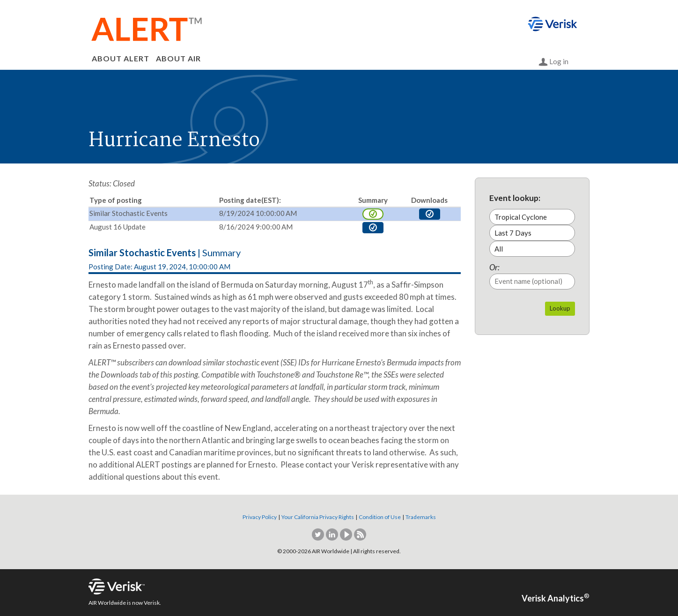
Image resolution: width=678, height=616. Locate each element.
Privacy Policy (260, 517)
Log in (553, 62)
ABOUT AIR (178, 58)
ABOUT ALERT (121, 58)
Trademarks (421, 517)
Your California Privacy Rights (318, 517)
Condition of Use (380, 517)
